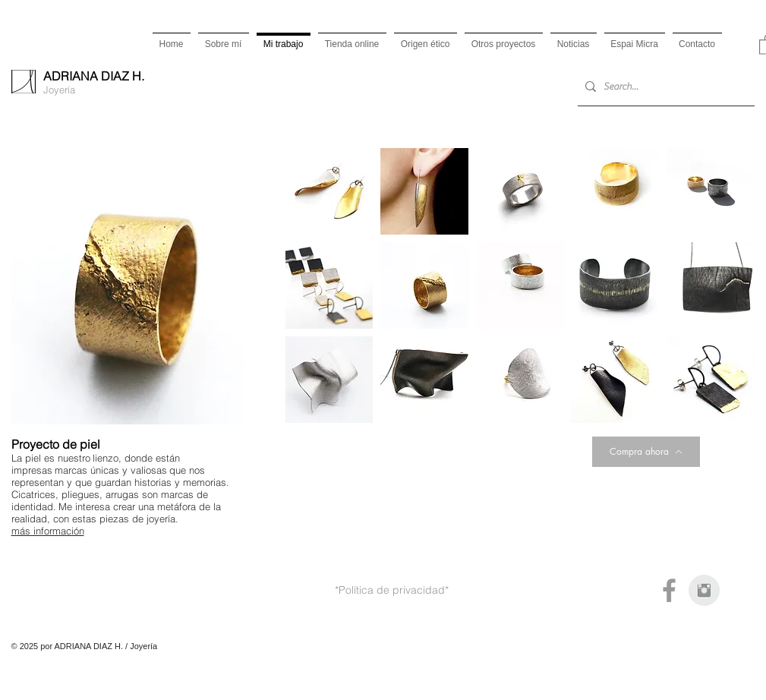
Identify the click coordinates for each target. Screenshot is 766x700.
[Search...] (663, 87)
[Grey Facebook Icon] (669, 590)
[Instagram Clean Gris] (704, 590)
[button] (329, 191)
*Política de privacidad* (392, 590)
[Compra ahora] (646, 452)
